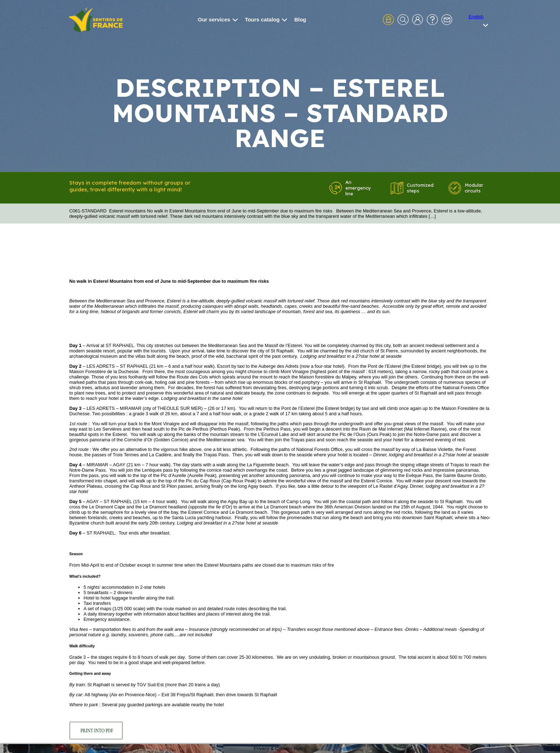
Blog (300, 19)
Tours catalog (266, 19)
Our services (218, 19)
